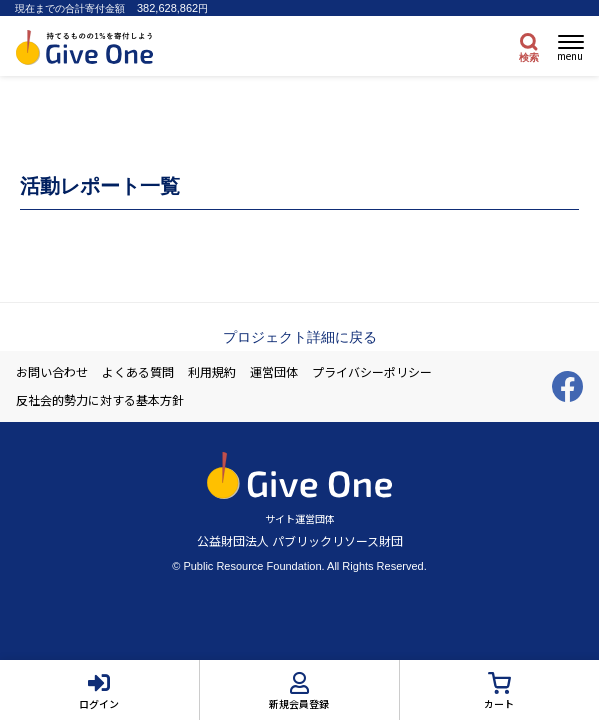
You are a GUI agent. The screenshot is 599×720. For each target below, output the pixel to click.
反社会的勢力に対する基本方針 (100, 400)
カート (499, 703)
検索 (529, 57)
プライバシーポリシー (372, 372)
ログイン (99, 703)
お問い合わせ (52, 372)
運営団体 (274, 372)
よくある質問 (138, 372)
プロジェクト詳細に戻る (300, 337)
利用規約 (212, 372)
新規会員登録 (299, 703)
